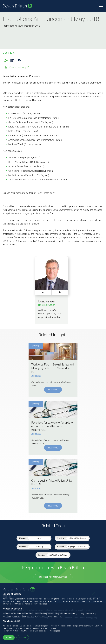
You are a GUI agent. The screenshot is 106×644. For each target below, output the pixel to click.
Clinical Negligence (77, 538)
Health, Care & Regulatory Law (59, 555)
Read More (53, 390)
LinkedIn (12, 60)
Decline (23, 638)
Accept (9, 638)
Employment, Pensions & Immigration (78, 547)
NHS (39, 538)
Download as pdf (19, 67)
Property (39, 547)
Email (19, 60)
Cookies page (42, 604)
